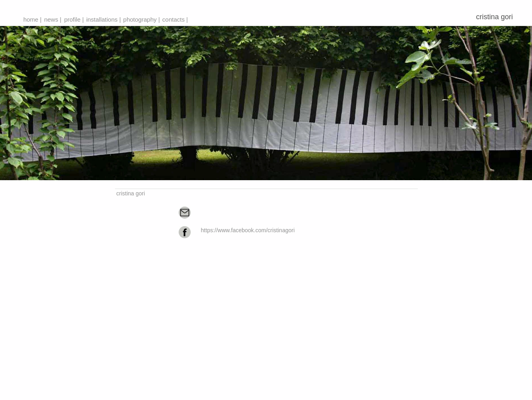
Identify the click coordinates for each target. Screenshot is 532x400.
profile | (74, 19)
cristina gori (496, 17)
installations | (103, 19)
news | (53, 19)
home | (32, 19)
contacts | (175, 19)
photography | (142, 19)
